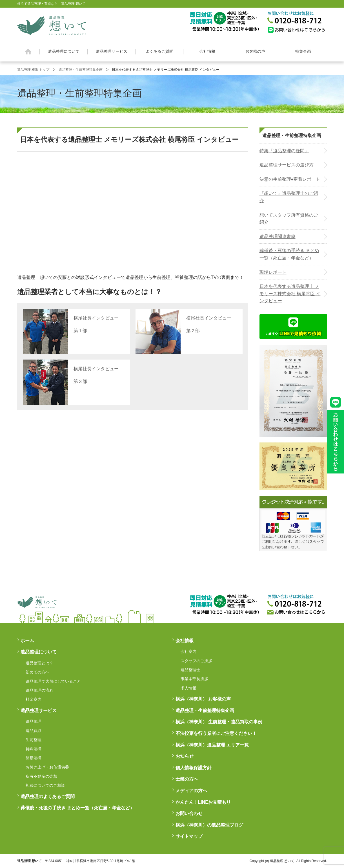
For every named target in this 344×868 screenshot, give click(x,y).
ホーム (28, 52)
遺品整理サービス (112, 51)
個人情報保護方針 (194, 768)
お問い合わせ (189, 813)
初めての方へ (37, 672)
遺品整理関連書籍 (278, 236)
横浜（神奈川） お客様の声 (203, 699)
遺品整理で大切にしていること (53, 681)
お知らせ (185, 756)
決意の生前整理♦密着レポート (290, 179)
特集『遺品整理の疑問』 (284, 151)
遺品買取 (34, 731)
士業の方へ (187, 779)
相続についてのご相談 (45, 785)
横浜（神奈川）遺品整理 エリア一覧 (212, 745)
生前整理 (34, 740)
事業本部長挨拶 (194, 679)
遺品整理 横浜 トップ (33, 70)
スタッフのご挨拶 (196, 661)
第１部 (80, 331)
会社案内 (188, 651)
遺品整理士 (190, 670)
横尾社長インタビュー (96, 318)
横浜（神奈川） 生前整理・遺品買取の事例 (219, 722)
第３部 (80, 381)
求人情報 (188, 688)
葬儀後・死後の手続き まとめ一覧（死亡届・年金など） (289, 254)
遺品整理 (34, 721)
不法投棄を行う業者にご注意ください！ (216, 733)
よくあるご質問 (159, 51)
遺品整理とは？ (39, 663)
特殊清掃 (34, 749)
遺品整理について (64, 51)
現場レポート (273, 272)
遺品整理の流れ (39, 690)
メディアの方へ (191, 791)
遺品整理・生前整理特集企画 (81, 70)
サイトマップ (189, 836)
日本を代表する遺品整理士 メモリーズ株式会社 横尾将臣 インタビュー (290, 294)
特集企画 (303, 51)
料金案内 (34, 699)
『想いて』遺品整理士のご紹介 (289, 197)
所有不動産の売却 (41, 776)
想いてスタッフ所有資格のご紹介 (289, 219)
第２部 (193, 331)
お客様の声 (255, 51)
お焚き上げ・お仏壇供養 (47, 767)
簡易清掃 (34, 758)
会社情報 (207, 51)
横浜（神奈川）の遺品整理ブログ (209, 825)
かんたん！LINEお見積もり (203, 802)
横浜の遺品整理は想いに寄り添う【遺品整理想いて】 (52, 25)
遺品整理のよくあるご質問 (48, 797)
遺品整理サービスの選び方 (287, 165)
